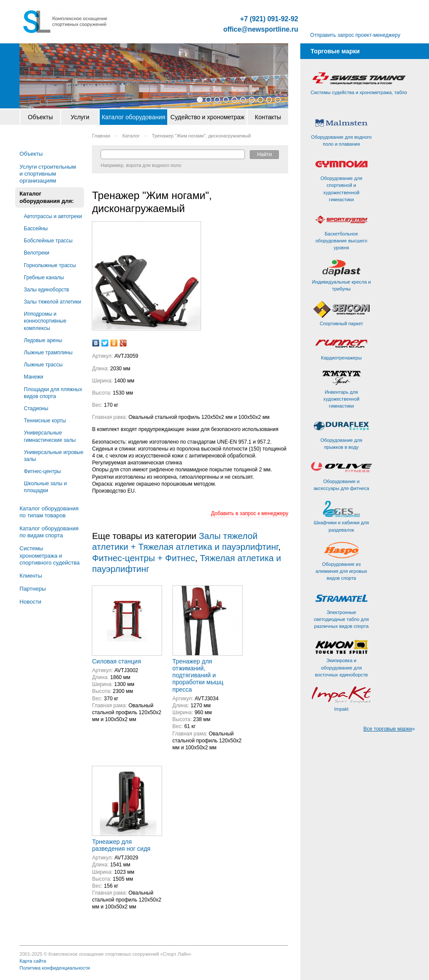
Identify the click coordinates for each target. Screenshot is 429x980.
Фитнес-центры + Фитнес (143, 558)
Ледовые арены (43, 340)
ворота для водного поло (154, 165)
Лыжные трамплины (48, 353)
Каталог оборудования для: (47, 197)
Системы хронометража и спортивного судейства (50, 555)
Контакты (268, 117)
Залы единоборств (46, 290)
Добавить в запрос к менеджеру (250, 513)
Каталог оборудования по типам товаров (49, 512)
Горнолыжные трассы (50, 265)
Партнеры (32, 589)
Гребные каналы (44, 278)
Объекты (40, 117)
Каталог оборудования (134, 117)
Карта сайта (33, 961)
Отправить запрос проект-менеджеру (355, 35)
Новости (30, 602)
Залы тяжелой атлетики (52, 302)
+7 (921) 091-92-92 (269, 19)
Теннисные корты (45, 421)
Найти (264, 154)
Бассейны (36, 229)
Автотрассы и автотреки (53, 216)
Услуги (80, 117)
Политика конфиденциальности (55, 968)
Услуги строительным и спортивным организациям (48, 174)
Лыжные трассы (43, 365)
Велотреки (37, 253)
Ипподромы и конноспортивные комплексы (45, 321)
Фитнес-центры (42, 471)
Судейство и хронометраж (207, 117)
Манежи (34, 377)
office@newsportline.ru (261, 29)
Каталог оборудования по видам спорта (49, 532)
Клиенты (31, 576)
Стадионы (36, 408)
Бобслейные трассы (48, 241)
